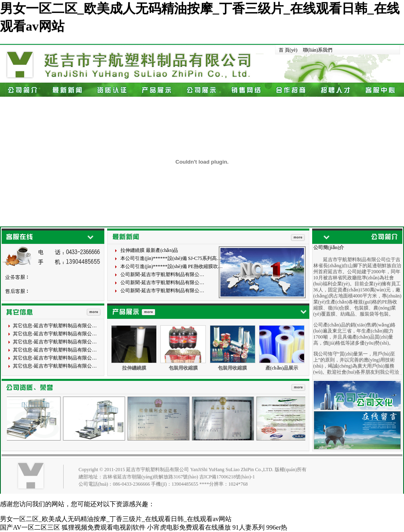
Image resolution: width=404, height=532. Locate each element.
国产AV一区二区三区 (30, 527)
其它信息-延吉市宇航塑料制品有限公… (55, 326)
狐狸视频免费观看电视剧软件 (104, 527)
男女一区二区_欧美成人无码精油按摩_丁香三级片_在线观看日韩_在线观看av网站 (116, 519)
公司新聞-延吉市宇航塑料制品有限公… (162, 274)
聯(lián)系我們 (318, 50)
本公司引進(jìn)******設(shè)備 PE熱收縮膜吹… (172, 266)
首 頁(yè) (288, 50)
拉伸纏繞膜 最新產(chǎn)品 (149, 250)
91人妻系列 (249, 527)
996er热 (277, 527)
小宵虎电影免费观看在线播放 (189, 527)
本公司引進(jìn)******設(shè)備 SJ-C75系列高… (171, 258)
